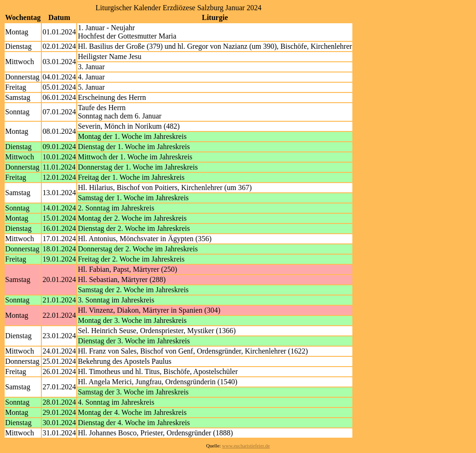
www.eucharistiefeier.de (246, 446)
